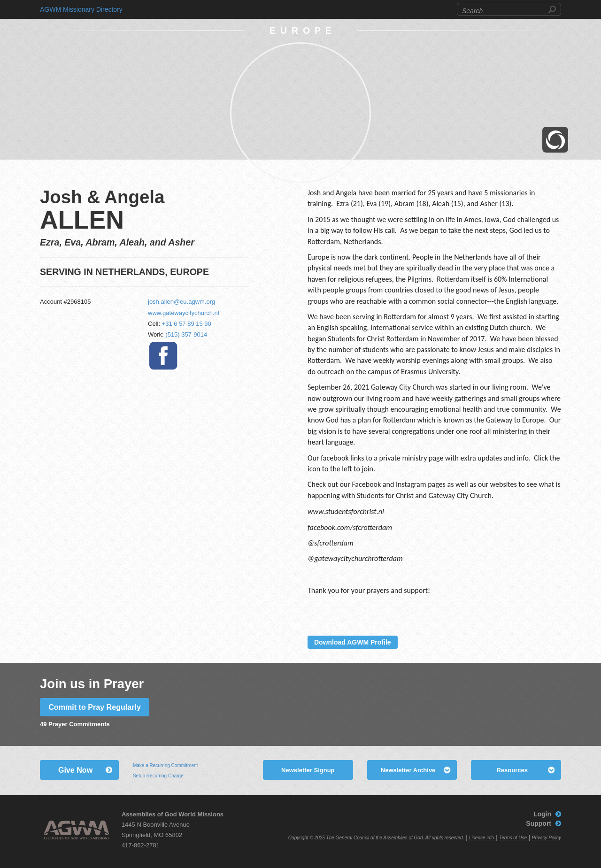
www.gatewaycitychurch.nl (184, 313)
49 (43, 724)
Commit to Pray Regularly (95, 707)
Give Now (75, 770)
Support (539, 823)
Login (542, 814)
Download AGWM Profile (353, 642)
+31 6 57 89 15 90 (187, 324)
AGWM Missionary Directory (81, 9)
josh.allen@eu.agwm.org (181, 302)
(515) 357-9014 (186, 334)
